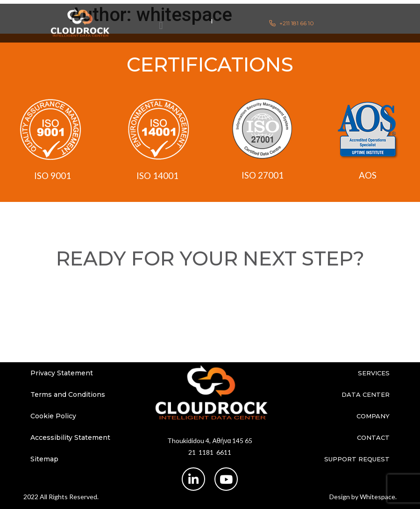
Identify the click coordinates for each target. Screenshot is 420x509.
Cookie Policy (53, 416)
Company (373, 416)
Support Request (357, 459)
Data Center (366, 394)
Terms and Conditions (68, 394)
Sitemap (44, 459)
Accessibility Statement (70, 437)
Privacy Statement (62, 373)
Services (374, 373)
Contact (373, 437)
